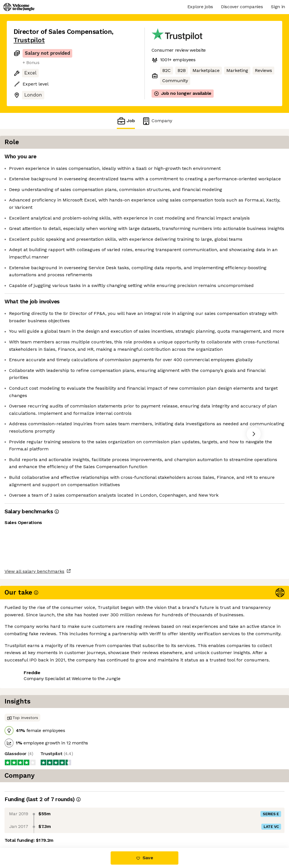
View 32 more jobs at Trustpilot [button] (87, 824)
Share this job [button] (29, 824)
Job (126, 121)
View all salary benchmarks (41, 802)
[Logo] (19, 7)
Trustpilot (29, 40)
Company (157, 121)
